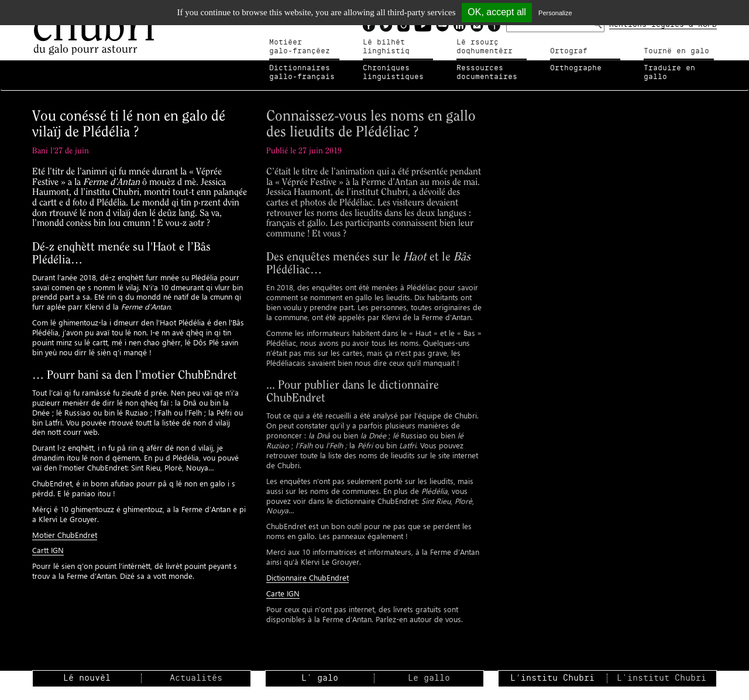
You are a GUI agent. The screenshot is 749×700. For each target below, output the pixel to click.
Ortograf (569, 51)
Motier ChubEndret (65, 535)
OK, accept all (497, 12)
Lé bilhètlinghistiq (386, 47)
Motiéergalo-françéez (300, 47)
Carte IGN (283, 593)
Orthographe (576, 68)
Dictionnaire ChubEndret (307, 577)
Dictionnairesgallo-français (302, 73)
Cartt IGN (48, 550)
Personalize (555, 13)
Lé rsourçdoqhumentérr (485, 47)
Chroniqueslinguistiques (393, 73)
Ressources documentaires (487, 73)
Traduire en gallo (669, 73)
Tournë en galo (676, 51)
